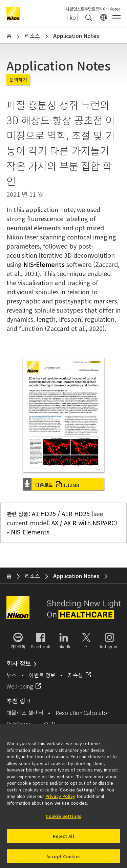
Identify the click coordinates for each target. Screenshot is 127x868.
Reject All (63, 838)
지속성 (75, 675)
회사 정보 (19, 663)
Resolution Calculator (82, 713)
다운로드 (57, 485)
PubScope (19, 724)
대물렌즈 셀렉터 (25, 713)
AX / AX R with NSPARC (83, 523)
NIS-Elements (44, 264)
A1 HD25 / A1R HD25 (61, 513)
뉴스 (12, 675)
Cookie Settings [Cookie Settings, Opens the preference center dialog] (63, 819)
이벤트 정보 (42, 675)
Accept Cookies (63, 859)
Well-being (20, 686)
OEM (50, 724)
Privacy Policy (60, 799)
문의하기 (18, 80)
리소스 (32, 36)
